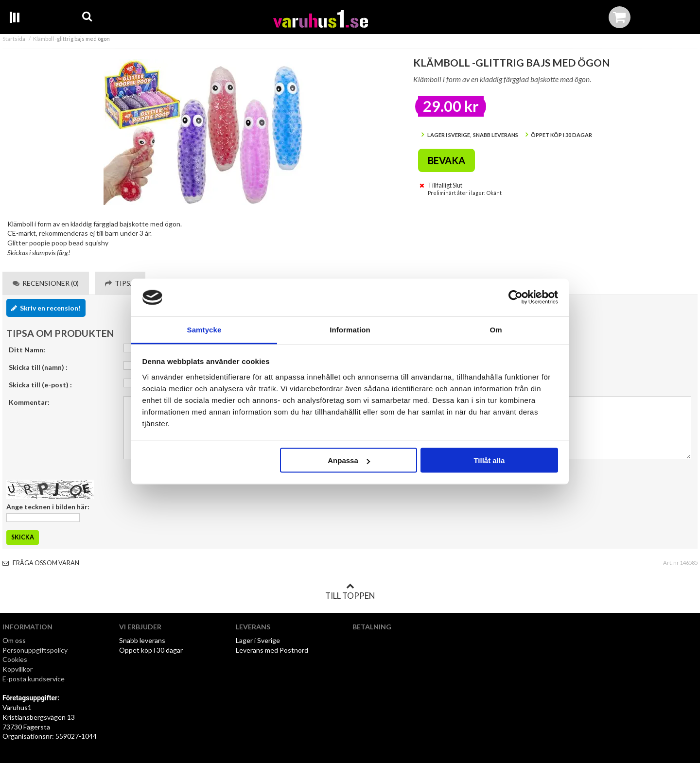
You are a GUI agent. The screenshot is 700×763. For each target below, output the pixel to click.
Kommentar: (29, 402)
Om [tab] (496, 329)
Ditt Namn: (27, 350)
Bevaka (446, 160)
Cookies (15, 659)
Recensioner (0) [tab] (46, 283)
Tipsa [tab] (120, 283)
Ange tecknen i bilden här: (48, 507)
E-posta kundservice (34, 679)
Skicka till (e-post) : (40, 385)
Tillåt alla (489, 460)
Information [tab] (350, 329)
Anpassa (349, 460)
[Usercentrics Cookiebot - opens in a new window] (516, 297)
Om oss (14, 640)
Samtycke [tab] (204, 329)
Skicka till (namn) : (38, 367)
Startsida (14, 39)
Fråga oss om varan (41, 563)
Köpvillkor (17, 669)
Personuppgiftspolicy (35, 650)
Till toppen (350, 591)
